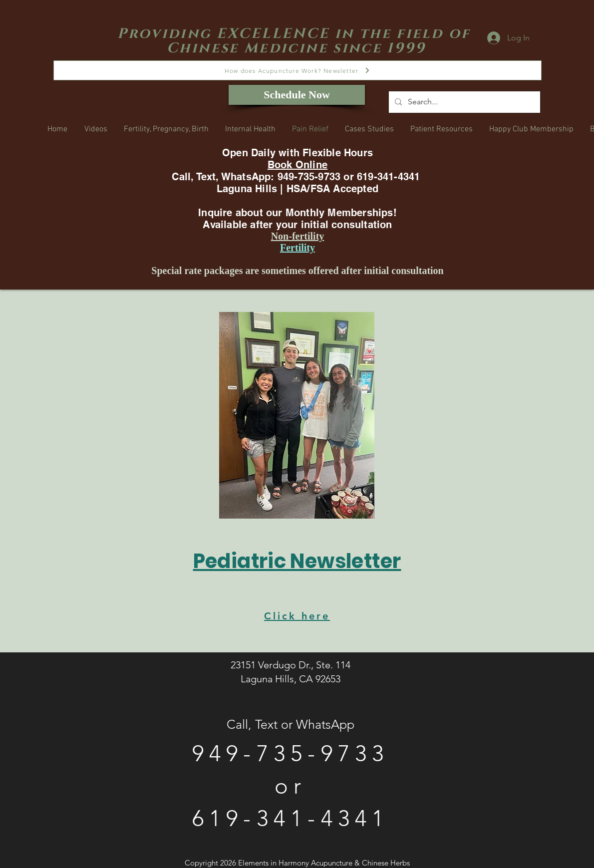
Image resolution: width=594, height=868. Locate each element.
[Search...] (463, 102)
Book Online (297, 165)
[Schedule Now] (297, 95)
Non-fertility (298, 236)
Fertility (297, 248)
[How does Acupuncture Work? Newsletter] (297, 70)
